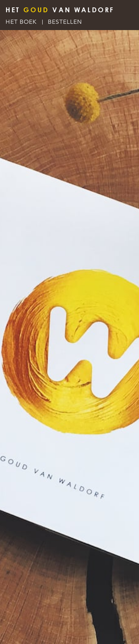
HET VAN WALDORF (60, 10)
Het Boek (21, 22)
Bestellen (65, 22)
